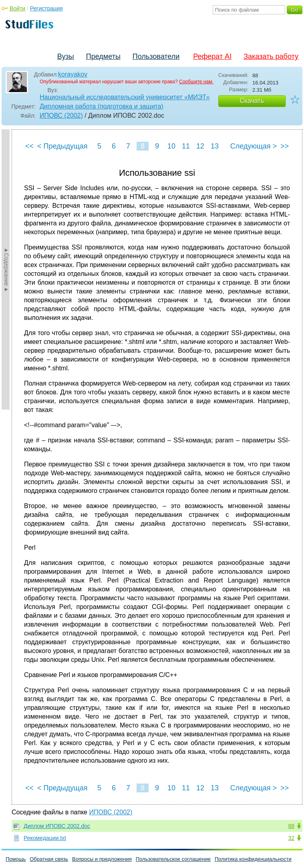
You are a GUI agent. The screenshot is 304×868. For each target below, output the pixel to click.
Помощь (16, 859)
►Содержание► (6, 269)
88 (291, 826)
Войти (17, 8)
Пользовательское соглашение (173, 859)
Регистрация (46, 8)
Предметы (103, 56)
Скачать (252, 101)
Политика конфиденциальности (253, 859)
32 (291, 838)
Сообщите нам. (196, 82)
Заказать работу (271, 56)
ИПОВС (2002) (61, 116)
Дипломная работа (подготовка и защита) (102, 106)
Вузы (66, 56)
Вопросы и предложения (102, 859)
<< (29, 146)
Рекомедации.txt (45, 838)
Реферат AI (212, 56)
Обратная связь (49, 859)
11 (186, 146)
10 (171, 146)
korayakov (73, 74)
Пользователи (156, 56)
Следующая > (254, 146)
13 (215, 146)
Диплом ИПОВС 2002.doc (57, 826)
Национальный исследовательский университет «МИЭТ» (125, 97)
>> (285, 146)
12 (200, 146)
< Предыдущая (62, 146)
